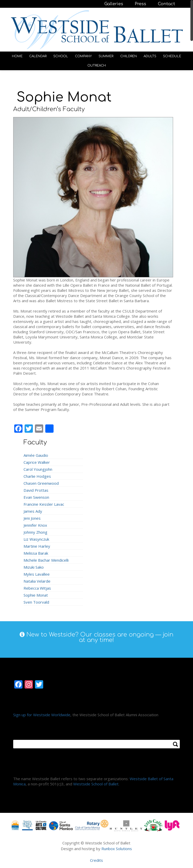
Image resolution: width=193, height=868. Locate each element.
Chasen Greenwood (41, 482)
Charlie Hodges (37, 475)
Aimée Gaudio (36, 454)
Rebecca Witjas (37, 587)
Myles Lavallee (37, 573)
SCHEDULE (172, 55)
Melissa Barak (36, 552)
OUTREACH (97, 64)
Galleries (114, 4)
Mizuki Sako (34, 566)
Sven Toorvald (36, 601)
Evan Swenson (36, 496)
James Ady (33, 510)
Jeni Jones (32, 517)
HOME (17, 55)
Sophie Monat (36, 594)
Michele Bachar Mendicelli (46, 559)
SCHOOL (61, 55)
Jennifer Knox (35, 524)
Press (140, 4)
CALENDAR (38, 55)
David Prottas (36, 489)
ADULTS (150, 55)
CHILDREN (129, 55)
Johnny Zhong (35, 531)
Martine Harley (37, 545)
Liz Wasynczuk (36, 538)
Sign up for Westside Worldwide (42, 713)
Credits (96, 859)
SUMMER (106, 55)
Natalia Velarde (37, 580)
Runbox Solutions (117, 848)
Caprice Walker (37, 461)
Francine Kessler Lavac (44, 503)
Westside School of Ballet (96, 783)
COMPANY (83, 55)
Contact (166, 4)
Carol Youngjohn (38, 468)
